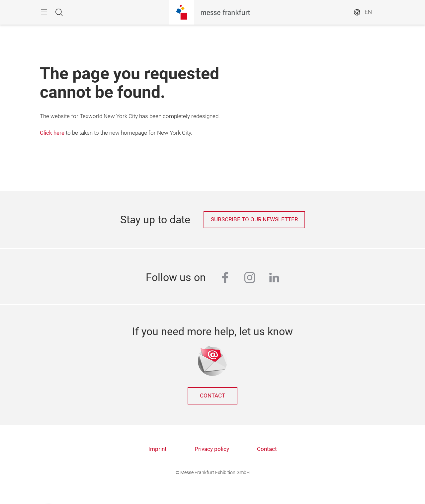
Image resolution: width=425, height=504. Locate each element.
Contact (212, 396)
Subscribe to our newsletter (254, 219)
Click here (52, 133)
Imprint (158, 449)
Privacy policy (212, 449)
